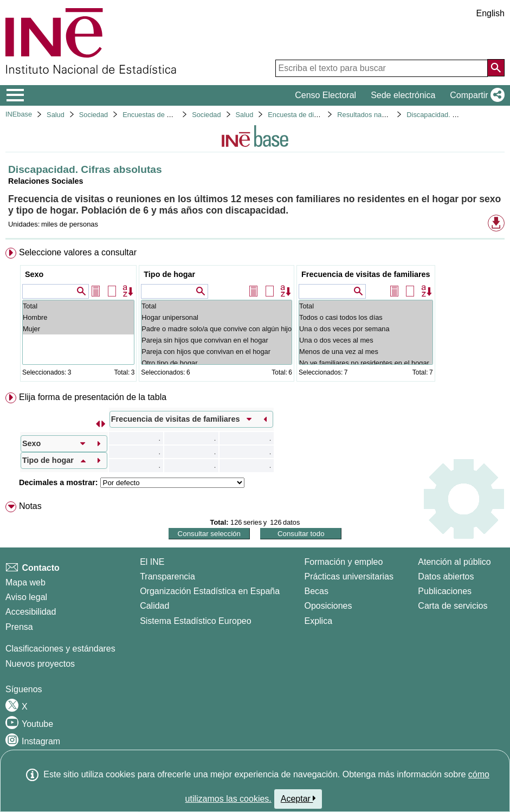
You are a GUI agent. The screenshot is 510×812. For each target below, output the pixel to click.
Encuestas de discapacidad (165, 115)
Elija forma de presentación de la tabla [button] (93, 397)
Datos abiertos (446, 576)
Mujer (78, 329)
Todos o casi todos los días (366, 317)
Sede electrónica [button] (403, 95)
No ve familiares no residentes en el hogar (366, 363)
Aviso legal (26, 597)
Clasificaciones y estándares (60, 649)
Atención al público (454, 562)
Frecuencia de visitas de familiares (366, 274)
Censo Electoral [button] (325, 95)
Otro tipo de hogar (217, 363)
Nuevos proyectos (40, 664)
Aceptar (298, 798)
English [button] (490, 13)
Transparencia (167, 576)
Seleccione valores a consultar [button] (78, 252)
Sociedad (93, 115)
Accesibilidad (31, 612)
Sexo (34, 274)
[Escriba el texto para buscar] (382, 68)
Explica (318, 621)
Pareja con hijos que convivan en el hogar (217, 352)
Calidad (154, 606)
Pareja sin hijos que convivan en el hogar (217, 340)
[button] (475, 95)
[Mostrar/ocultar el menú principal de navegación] (15, 95)
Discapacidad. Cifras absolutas (454, 115)
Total (78, 306)
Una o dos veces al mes (366, 340)
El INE (152, 562)
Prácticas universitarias (349, 576)
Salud (56, 115)
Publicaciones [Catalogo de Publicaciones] (445, 591)
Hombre (78, 317)
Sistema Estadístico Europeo (195, 621)
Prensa (19, 627)
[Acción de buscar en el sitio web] (496, 68)
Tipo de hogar (169, 274)
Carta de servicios (453, 606)
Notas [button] (30, 506)
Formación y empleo (343, 562)
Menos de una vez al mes (366, 352)
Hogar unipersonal (217, 317)
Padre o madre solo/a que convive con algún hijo (217, 329)
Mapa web (25, 582)
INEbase (19, 114)
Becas (316, 591)
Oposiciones (328, 606)
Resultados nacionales (372, 115)
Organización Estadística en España (210, 591)
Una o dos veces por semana (366, 329)
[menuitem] (255, 317)
